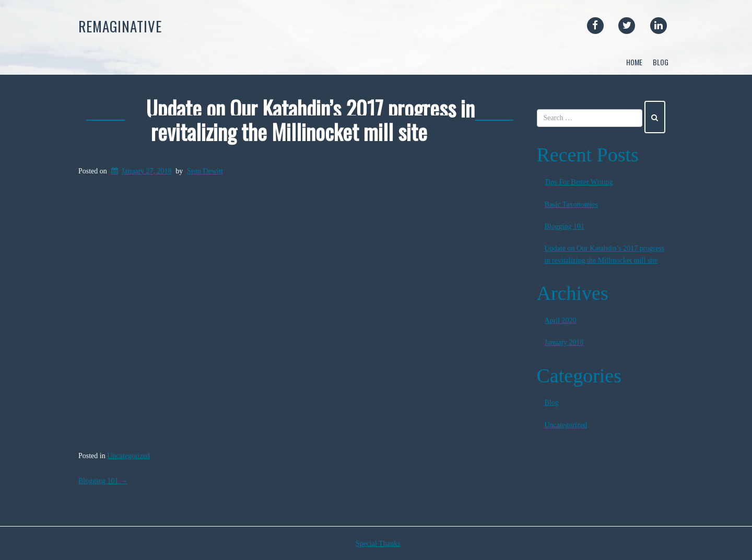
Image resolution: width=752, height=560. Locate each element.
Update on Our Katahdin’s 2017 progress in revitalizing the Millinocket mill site (310, 120)
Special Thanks (378, 544)
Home (634, 62)
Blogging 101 (103, 481)
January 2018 (564, 342)
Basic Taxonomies (572, 205)
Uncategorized (128, 456)
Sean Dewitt (205, 171)
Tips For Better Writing (579, 182)
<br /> (300, 313)
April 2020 (561, 320)
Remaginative (120, 26)
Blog (661, 62)
